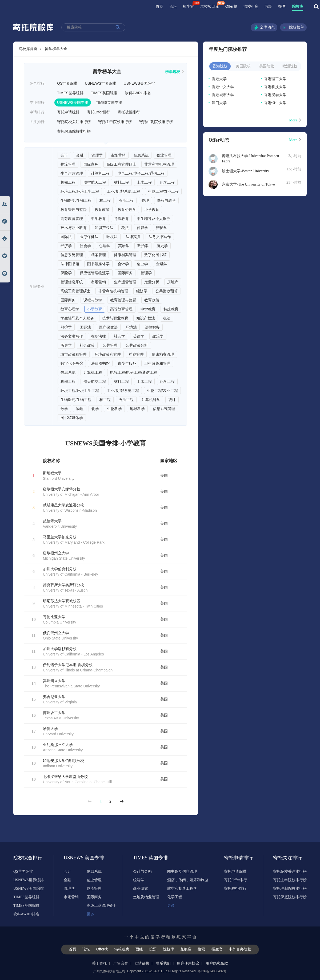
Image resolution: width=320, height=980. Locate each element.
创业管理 (164, 155)
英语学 (124, 246)
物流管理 (68, 164)
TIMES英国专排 (109, 102)
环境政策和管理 (108, 354)
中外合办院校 (240, 949)
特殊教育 (121, 219)
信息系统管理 (72, 255)
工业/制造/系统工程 (123, 391)
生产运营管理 (72, 173)
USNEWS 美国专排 (78, 858)
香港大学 (219, 79)
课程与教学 (166, 200)
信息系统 (141, 155)
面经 (268, 6)
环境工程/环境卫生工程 (80, 191)
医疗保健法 (89, 237)
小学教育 (152, 210)
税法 (125, 228)
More (295, 120)
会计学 (123, 264)
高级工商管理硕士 (121, 164)
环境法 (112, 237)
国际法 (66, 237)
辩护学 (162, 228)
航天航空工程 (95, 382)
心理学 (105, 246)
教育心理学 (127, 210)
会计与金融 (142, 872)
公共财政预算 (167, 291)
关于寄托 (99, 963)
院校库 (298, 6)
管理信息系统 (72, 282)
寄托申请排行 (238, 858)
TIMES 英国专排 (147, 858)
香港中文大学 (223, 87)
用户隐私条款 (217, 963)
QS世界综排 (67, 83)
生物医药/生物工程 (76, 400)
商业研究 (141, 889)
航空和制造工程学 (182, 889)
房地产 (173, 282)
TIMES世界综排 (70, 93)
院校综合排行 (28, 858)
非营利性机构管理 (159, 164)
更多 (90, 914)
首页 (159, 6)
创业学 (142, 264)
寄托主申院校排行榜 (115, 122)
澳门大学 (219, 103)
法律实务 (133, 237)
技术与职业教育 (74, 228)
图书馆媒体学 (98, 264)
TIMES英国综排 (104, 93)
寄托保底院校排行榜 (74, 131)
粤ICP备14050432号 (212, 971)
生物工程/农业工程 (163, 191)
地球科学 (137, 409)
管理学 (97, 155)
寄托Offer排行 (99, 112)
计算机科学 (151, 400)
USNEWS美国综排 (139, 83)
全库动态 (264, 27)
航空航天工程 (95, 182)
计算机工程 (100, 173)
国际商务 (91, 164)
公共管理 (110, 345)
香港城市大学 (223, 95)
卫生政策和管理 (157, 363)
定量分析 (152, 282)
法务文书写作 (160, 237)
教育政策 (102, 210)
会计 (64, 155)
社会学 (85, 246)
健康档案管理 (125, 255)
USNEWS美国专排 (73, 102)
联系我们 (163, 963)
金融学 (162, 264)
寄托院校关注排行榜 (74, 122)
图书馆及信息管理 (182, 872)
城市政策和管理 (74, 354)
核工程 (105, 200)
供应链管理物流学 (95, 273)
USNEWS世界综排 (100, 83)
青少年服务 (127, 363)
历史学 (162, 246)
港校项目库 (210, 6)
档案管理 (98, 255)
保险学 (66, 273)
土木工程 (144, 182)
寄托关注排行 (287, 858)
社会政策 (87, 345)
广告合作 (121, 963)
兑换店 (186, 949)
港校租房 (251, 6)
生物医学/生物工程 (76, 200)
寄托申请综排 (68, 112)
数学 (64, 409)
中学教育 (98, 219)
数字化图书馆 (155, 255)
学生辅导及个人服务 (154, 219)
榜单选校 (175, 72)
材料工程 (121, 182)
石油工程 (126, 200)
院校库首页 (28, 49)
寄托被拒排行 (129, 112)
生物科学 (114, 409)
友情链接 (142, 963)
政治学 (143, 246)
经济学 (66, 246)
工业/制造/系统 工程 (123, 191)
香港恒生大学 (275, 103)
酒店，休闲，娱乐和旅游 (188, 880)
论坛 (173, 6)
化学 (95, 409)
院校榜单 (293, 27)
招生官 (189, 6)
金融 (80, 155)
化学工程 (167, 182)
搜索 (201, 949)
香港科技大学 (275, 87)
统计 (172, 400)
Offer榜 (231, 6)
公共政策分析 (137, 345)
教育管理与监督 (74, 210)
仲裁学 (142, 228)
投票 (282, 6)
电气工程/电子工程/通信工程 (141, 173)
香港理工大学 (275, 79)
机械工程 (68, 182)
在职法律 (98, 336)
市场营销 (118, 155)
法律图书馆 (70, 264)
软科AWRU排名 (138, 93)
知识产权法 (104, 228)
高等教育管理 (72, 219)
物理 (145, 200)
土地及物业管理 (146, 897)
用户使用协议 (188, 963)
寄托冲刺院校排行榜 (156, 122)
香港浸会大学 (275, 95)
